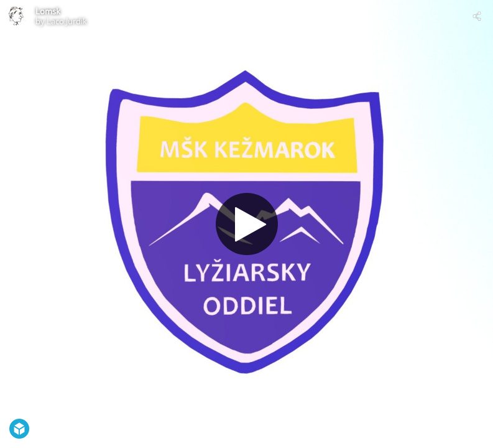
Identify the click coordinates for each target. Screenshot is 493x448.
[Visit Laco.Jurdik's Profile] (16, 16)
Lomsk (48, 11)
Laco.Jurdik (67, 21)
